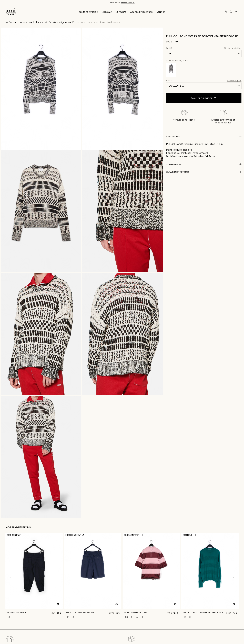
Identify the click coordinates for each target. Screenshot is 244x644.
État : (169, 81)
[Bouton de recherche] (231, 12)
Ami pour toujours (141, 12)
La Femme (121, 12)
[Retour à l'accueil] (11, 12)
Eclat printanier (88, 12)
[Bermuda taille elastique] (93, 577)
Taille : (170, 48)
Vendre (161, 12)
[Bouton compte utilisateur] (226, 12)
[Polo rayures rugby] (151, 577)
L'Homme (107, 12)
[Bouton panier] (236, 12)
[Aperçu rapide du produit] (58, 604)
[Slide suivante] (233, 577)
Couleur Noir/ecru (177, 61)
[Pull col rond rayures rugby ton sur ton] (210, 577)
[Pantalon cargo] (34, 577)
